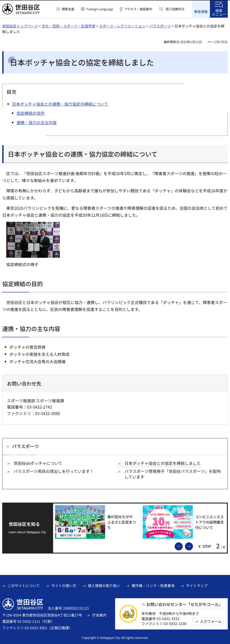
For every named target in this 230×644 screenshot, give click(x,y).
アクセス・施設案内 (138, 9)
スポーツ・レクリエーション (122, 26)
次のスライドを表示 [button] (193, 546)
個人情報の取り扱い (104, 585)
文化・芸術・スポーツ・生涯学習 (68, 26)
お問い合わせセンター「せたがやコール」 (184, 604)
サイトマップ (197, 585)
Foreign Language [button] (100, 9)
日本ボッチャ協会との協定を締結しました (163, 463)
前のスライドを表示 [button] (182, 546)
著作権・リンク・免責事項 (153, 585)
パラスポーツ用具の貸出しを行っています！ (54, 471)
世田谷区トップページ (20, 26)
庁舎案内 (99, 615)
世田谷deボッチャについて (38, 463)
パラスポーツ (160, 26)
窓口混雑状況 (175, 9)
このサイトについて (24, 585)
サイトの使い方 (64, 585)
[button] (65, 9)
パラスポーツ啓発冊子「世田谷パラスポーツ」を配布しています (173, 474)
